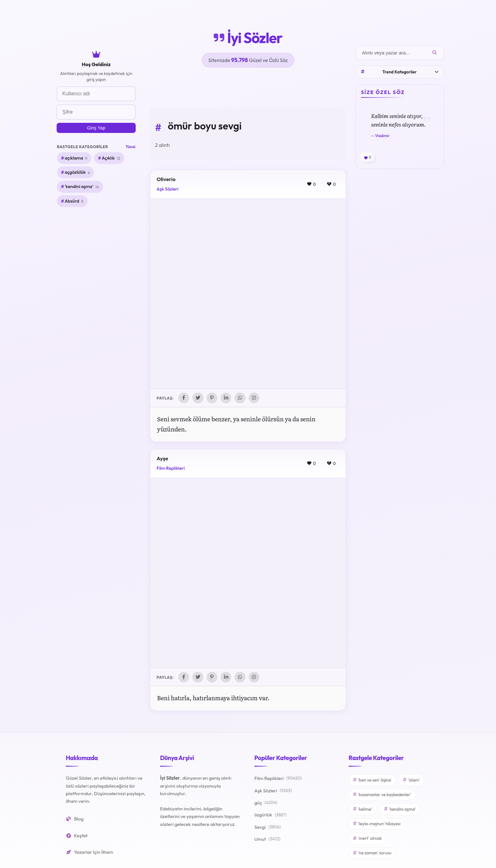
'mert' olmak (367, 839)
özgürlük (270, 816)
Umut (267, 840)
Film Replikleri (171, 469)
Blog (75, 820)
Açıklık (111, 158)
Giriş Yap (96, 128)
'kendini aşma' (82, 187)
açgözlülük (77, 173)
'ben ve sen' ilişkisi (372, 781)
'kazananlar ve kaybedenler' (382, 796)
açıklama (76, 158)
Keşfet (77, 837)
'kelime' (363, 810)
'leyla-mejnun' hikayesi (377, 825)
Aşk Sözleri (167, 189)
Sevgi (268, 828)
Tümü (130, 147)
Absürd (74, 201)
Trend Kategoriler (400, 72)
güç (266, 804)
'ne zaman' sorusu (372, 854)
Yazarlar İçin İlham (90, 853)
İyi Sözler (248, 38)
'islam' (411, 781)
